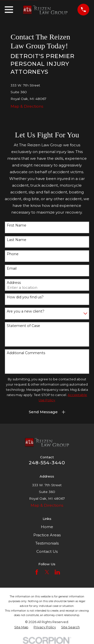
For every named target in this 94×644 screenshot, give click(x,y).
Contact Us (47, 551)
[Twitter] (47, 572)
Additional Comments (26, 353)
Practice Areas (47, 535)
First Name (17, 225)
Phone (13, 254)
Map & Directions (27, 106)
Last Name (17, 240)
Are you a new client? (26, 311)
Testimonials (47, 543)
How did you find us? (25, 297)
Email (12, 269)
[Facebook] (37, 572)
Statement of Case (23, 326)
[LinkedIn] (57, 572)
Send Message (43, 412)
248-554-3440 (47, 463)
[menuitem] (21, 627)
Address (14, 283)
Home (47, 527)
